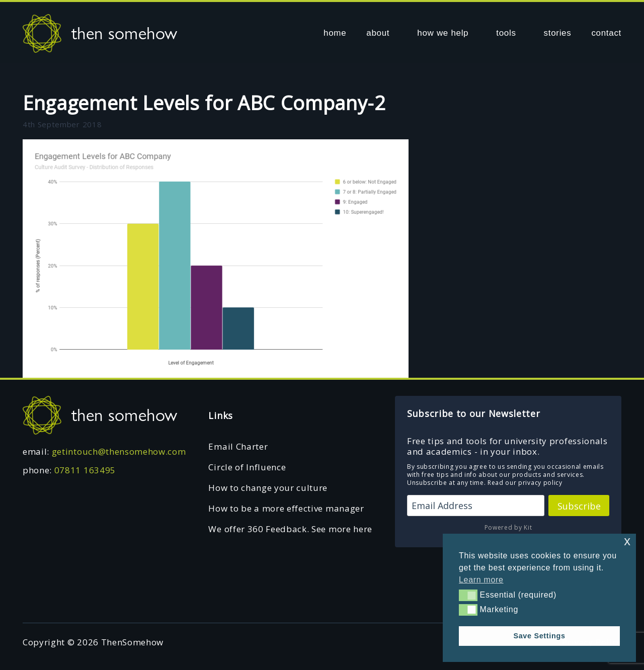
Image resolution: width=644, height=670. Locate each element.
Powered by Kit (508, 527)
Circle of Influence (247, 467)
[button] (468, 595)
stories (558, 33)
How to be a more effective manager (286, 508)
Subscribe (579, 506)
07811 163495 (85, 470)
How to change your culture (268, 488)
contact (606, 33)
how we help (443, 33)
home (335, 33)
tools (506, 33)
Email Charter (238, 446)
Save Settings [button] (539, 636)
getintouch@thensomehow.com (119, 451)
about (378, 33)
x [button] (627, 541)
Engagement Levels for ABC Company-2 (204, 103)
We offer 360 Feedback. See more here (290, 529)
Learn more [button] (481, 580)
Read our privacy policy (525, 483)
